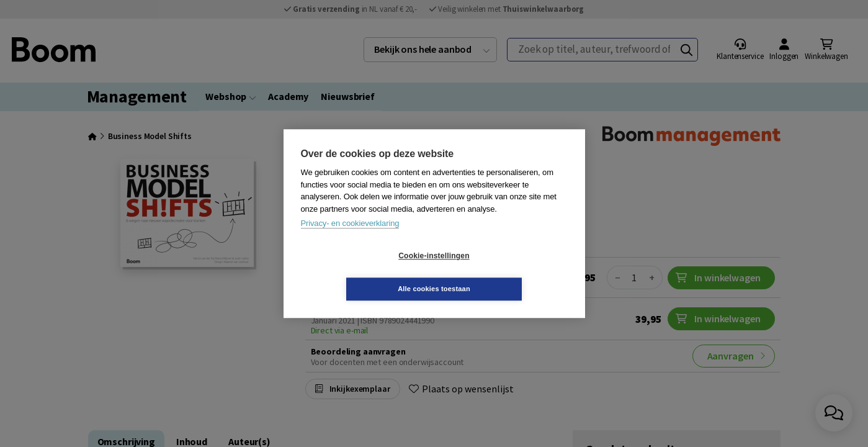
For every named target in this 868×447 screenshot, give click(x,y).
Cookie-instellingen (360, 273)
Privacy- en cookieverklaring (350, 240)
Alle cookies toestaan (508, 272)
